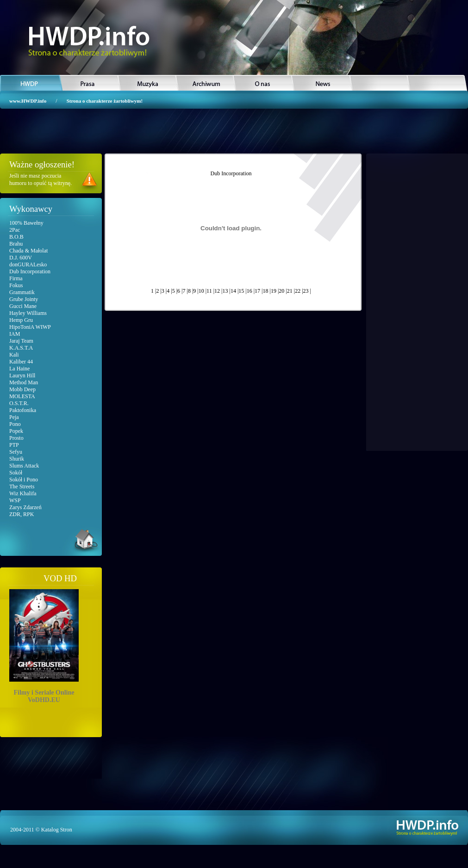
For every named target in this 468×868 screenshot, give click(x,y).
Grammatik (22, 292)
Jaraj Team (21, 341)
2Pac (15, 230)
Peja (14, 417)
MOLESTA (22, 396)
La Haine (19, 369)
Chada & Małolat (28, 251)
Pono (15, 424)
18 (266, 291)
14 (233, 291)
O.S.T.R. (19, 403)
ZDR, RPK (22, 514)
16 (250, 291)
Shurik (17, 459)
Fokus (16, 285)
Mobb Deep (22, 389)
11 (209, 291)
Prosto (16, 438)
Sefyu (16, 452)
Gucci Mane (23, 306)
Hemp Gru (21, 320)
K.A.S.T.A (21, 348)
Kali (14, 355)
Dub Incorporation (30, 271)
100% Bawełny (26, 223)
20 (281, 291)
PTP (14, 445)
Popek (16, 431)
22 (298, 291)
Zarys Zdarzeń (25, 507)
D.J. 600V (21, 258)
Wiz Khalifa (23, 493)
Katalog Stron (57, 830)
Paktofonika (23, 410)
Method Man (24, 382)
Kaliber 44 (21, 362)
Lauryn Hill (22, 376)
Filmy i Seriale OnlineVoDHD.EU (44, 645)
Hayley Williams (28, 313)
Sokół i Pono (24, 480)
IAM (15, 334)
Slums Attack (24, 466)
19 (274, 291)
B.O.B (16, 237)
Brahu (16, 244)
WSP (15, 500)
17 (257, 291)
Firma (16, 278)
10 (201, 291)
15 (241, 291)
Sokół (16, 473)
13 (225, 291)
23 (306, 291)
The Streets (22, 486)
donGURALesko (28, 265)
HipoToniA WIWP (30, 327)
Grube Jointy (24, 299)
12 (217, 291)
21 (290, 291)
